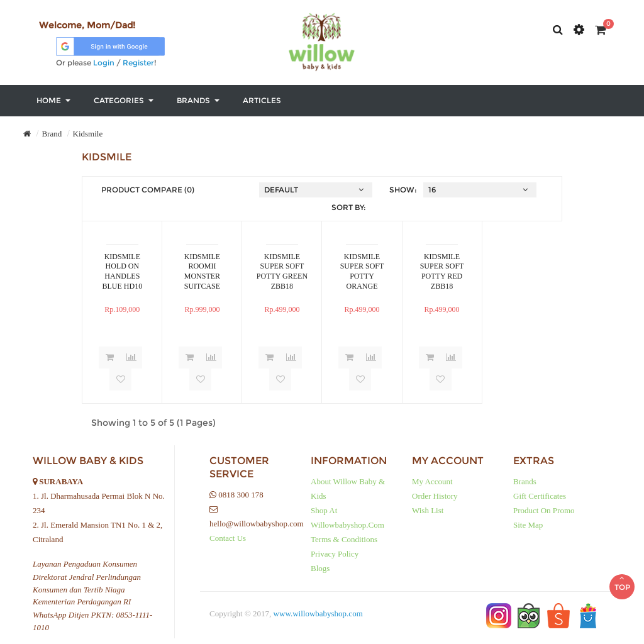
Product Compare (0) (148, 190)
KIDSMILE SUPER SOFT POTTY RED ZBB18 (442, 271)
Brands (525, 481)
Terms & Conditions (344, 539)
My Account (432, 481)
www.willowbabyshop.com (318, 613)
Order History (435, 496)
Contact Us (228, 538)
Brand (52, 134)
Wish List (428, 510)
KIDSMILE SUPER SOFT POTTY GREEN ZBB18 (282, 271)
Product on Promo (544, 510)
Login (104, 63)
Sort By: (349, 207)
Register (138, 63)
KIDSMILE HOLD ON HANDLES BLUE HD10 (123, 271)
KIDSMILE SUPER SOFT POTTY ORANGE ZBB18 (362, 271)
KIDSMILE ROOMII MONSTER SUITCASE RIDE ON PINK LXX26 (202, 271)
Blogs (320, 568)
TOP (622, 576)
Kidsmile (88, 134)
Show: (403, 190)
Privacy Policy (335, 554)
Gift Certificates (540, 496)
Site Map (528, 525)
